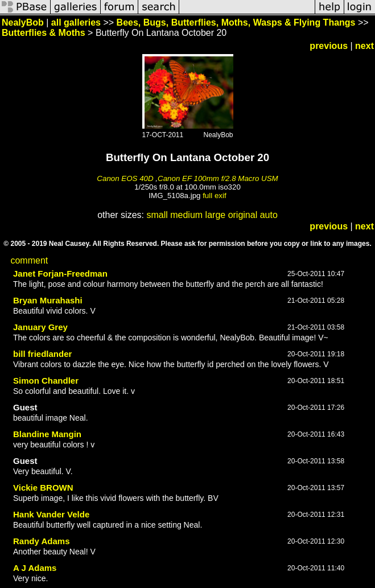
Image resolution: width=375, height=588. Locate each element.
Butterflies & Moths (44, 33)
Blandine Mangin (47, 434)
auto (269, 215)
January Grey (40, 327)
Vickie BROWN (43, 488)
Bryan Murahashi (48, 300)
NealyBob (23, 22)
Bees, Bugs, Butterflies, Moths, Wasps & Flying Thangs (236, 22)
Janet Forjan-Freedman (60, 274)
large (216, 215)
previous (329, 46)
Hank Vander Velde (51, 514)
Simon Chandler (46, 381)
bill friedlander (42, 354)
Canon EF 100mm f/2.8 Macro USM (218, 178)
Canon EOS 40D (125, 178)
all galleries (76, 22)
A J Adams (35, 568)
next (364, 46)
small (157, 215)
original (243, 215)
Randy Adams (41, 541)
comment (29, 260)
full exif (214, 196)
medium (186, 215)
